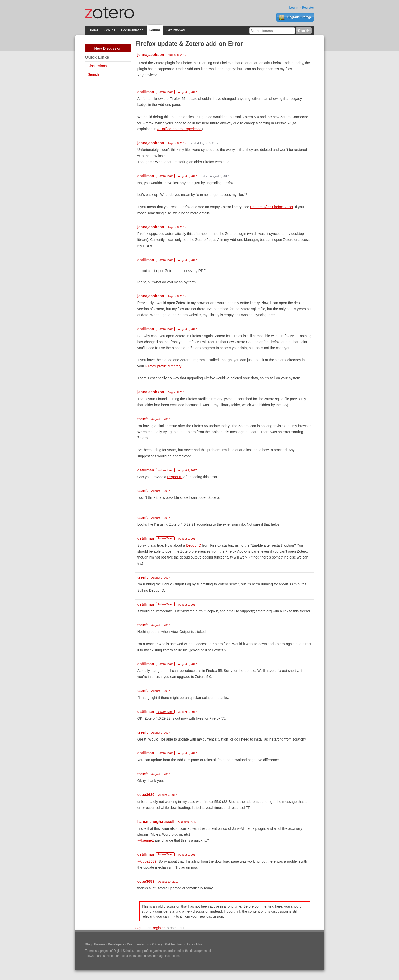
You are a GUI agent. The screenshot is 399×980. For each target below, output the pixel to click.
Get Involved (176, 30)
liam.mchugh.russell (156, 821)
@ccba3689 (147, 861)
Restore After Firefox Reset (272, 207)
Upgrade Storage (295, 17)
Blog (88, 944)
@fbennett (146, 840)
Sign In (141, 928)
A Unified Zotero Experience (179, 129)
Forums (155, 30)
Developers (116, 944)
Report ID (175, 477)
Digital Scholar (123, 951)
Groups (110, 30)
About (200, 944)
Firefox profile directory (163, 366)
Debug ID (194, 545)
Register (308, 8)
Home (94, 30)
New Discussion (108, 48)
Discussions (97, 66)
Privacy (157, 944)
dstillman (146, 92)
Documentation (132, 30)
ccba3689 (146, 795)
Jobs (190, 944)
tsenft (143, 419)
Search (93, 74)
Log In (294, 8)
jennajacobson (151, 55)
